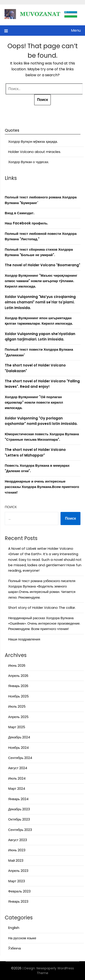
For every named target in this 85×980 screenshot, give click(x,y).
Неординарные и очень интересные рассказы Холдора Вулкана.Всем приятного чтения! (42, 487)
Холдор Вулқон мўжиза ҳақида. (33, 142)
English (14, 928)
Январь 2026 (18, 686)
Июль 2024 (17, 778)
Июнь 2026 (17, 665)
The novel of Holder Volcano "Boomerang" (42, 265)
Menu (76, 30)
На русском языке (22, 938)
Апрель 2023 (18, 871)
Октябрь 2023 (19, 819)
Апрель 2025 (18, 717)
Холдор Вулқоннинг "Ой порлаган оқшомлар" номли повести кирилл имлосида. (34, 402)
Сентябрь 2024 (20, 758)
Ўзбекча (15, 948)
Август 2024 (18, 768)
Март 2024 (17, 789)
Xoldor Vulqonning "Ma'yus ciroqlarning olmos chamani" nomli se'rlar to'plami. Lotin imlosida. (40, 302)
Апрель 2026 (18, 676)
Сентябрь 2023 (20, 830)
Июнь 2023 (17, 850)
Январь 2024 (18, 799)
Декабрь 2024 (19, 737)
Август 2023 (18, 840)
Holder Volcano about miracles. (35, 152)
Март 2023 (17, 881)
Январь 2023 (18, 901)
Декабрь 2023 (19, 809)
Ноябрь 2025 (18, 696)
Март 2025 (17, 727)
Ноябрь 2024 (18, 748)
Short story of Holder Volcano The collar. (42, 608)
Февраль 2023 (19, 891)
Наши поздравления (24, 639)
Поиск (11, 507)
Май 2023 (16, 860)
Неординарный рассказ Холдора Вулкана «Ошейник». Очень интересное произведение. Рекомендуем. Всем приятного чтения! (44, 623)
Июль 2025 (17, 706)
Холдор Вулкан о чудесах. (29, 162)
